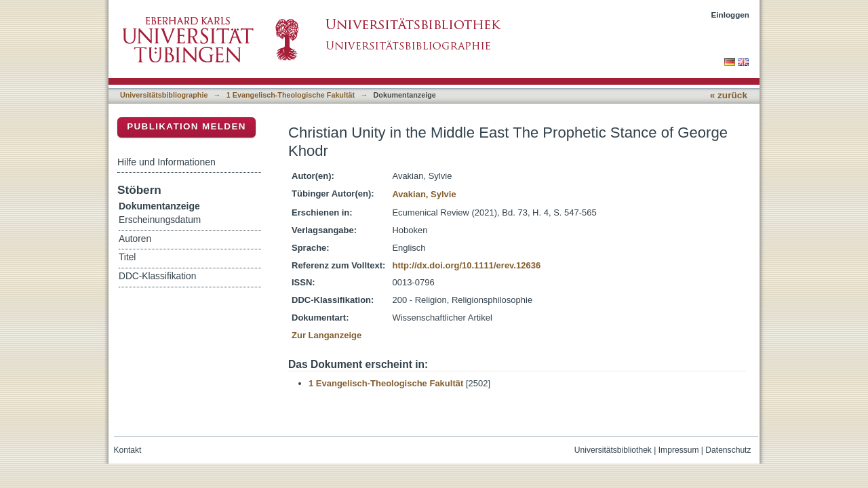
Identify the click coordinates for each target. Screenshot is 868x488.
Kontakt (128, 450)
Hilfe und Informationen (166, 162)
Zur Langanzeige (327, 335)
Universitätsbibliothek (613, 450)
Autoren (135, 239)
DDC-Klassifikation (157, 276)
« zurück (729, 95)
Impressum (679, 450)
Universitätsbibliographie (164, 95)
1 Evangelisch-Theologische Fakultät (291, 95)
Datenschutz (728, 450)
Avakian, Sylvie (424, 194)
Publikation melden (186, 126)
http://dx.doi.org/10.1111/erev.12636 (466, 265)
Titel (127, 257)
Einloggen (731, 15)
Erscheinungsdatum (160, 220)
